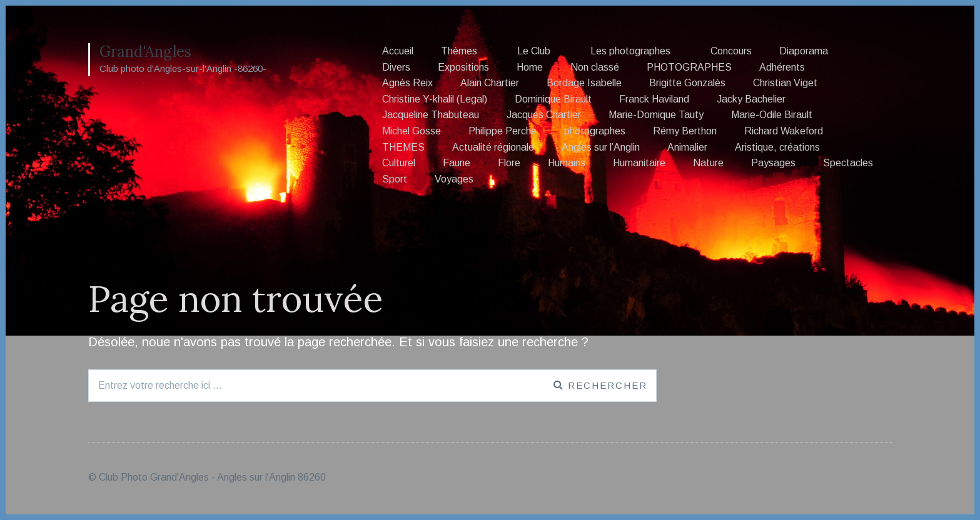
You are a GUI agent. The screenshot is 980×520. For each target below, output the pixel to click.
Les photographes (630, 51)
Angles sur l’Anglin (601, 147)
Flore (509, 163)
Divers (396, 67)
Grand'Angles (145, 52)
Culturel (399, 163)
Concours (731, 51)
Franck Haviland (654, 99)
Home (530, 67)
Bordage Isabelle (584, 83)
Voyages (454, 179)
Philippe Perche (503, 131)
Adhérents (782, 67)
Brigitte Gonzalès (687, 83)
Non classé (595, 67)
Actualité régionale (493, 147)
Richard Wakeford (784, 131)
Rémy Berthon (685, 131)
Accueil (398, 51)
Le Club (534, 51)
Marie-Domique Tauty (656, 115)
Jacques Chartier (544, 115)
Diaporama (804, 51)
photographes (595, 131)
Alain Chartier (490, 83)
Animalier (687, 147)
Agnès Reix (407, 83)
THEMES (403, 147)
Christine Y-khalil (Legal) (435, 99)
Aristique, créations (777, 147)
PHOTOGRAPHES (689, 67)
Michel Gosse (412, 131)
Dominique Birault (553, 99)
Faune (457, 163)
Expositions (463, 67)
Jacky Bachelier (751, 99)
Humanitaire (639, 163)
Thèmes (459, 51)
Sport (395, 179)
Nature (708, 163)
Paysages (773, 163)
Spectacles (848, 163)
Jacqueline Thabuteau (431, 115)
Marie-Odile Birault (772, 115)
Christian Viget (785, 83)
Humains (567, 163)
